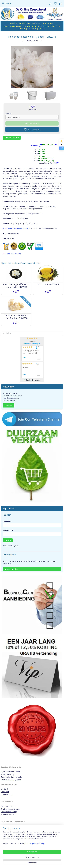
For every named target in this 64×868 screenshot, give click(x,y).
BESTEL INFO (37, 24)
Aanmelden (9, 405)
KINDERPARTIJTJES (43, 26)
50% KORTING (48, 24)
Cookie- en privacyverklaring (34, 844)
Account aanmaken (11, 569)
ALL (12, 254)
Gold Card (5, 792)
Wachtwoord (8, 530)
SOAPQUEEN (32, 29)
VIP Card (4, 789)
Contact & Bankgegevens (11, 780)
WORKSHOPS (55, 26)
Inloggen (8, 540)
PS (16, 254)
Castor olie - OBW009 (48, 284)
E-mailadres (8, 521)
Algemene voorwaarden (10, 772)
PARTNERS (22, 29)
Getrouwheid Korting (9, 812)
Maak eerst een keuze (32, 123)
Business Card (7, 794)
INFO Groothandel (8, 806)
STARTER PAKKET (29, 26)
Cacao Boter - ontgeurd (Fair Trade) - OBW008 (16, 317)
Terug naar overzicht (12, 138)
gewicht (9, 113)
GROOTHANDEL (25, 24)
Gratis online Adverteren (10, 809)
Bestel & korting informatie (12, 777)
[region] (32, 839)
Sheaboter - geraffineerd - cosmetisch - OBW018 (16, 286)
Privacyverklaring (8, 774)
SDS (4, 254)
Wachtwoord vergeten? (11, 546)
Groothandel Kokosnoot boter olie (16, 228)
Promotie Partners (8, 814)
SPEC (8, 254)
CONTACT (42, 29)
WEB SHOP (13, 24)
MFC (19, 254)
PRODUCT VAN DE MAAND (12, 26)
